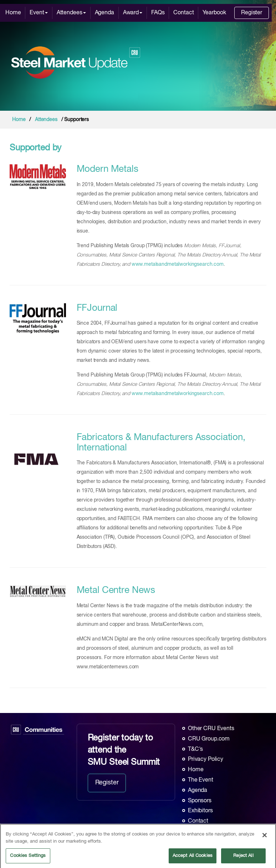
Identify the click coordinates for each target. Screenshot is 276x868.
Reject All (243, 858)
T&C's (195, 749)
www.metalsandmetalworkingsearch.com (178, 264)
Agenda (104, 13)
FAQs (158, 13)
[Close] (265, 838)
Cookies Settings (28, 858)
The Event (201, 780)
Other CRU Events (211, 729)
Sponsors (200, 801)
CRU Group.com (209, 739)
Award (133, 13)
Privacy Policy (206, 759)
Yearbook (214, 13)
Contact (183, 13)
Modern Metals (108, 169)
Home (13, 13)
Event (39, 13)
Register (252, 13)
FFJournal (97, 308)
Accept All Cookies (193, 858)
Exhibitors (200, 811)
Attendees (71, 13)
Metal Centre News (116, 590)
